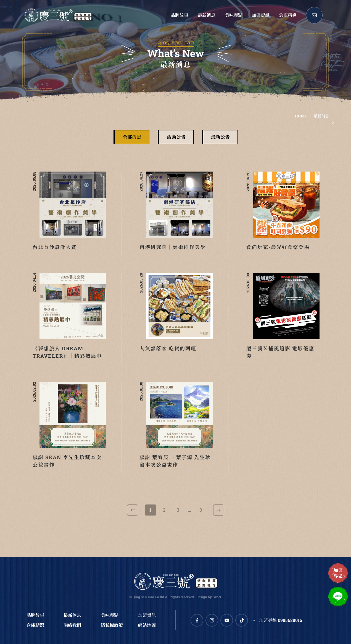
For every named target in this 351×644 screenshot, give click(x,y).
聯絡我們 (72, 625)
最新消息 (321, 116)
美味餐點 (110, 615)
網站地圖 (147, 625)
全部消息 (132, 137)
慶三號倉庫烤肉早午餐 (58, 15)
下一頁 (219, 510)
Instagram (212, 620)
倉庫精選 (35, 625)
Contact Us (314, 15)
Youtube (227, 620)
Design (202, 597)
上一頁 (133, 510)
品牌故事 (35, 615)
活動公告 (176, 137)
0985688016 (290, 620)
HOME (301, 116)
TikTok (242, 620)
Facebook (197, 620)
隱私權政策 (112, 625)
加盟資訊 (147, 615)
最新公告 (220, 137)
